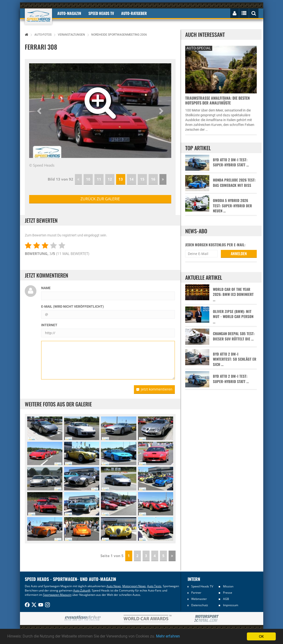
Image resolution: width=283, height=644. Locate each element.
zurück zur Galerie (100, 199)
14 (132, 179)
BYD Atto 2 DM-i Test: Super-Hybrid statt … (231, 162)
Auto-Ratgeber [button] (134, 13)
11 (99, 179)
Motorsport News (134, 586)
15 (142, 179)
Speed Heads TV (202, 586)
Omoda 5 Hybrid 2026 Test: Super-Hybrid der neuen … (232, 206)
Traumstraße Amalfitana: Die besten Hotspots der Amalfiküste (217, 100)
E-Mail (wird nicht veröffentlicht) (72, 306)
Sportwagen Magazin (57, 595)
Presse (228, 593)
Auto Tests (154, 586)
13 (121, 179)
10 (88, 179)
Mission (228, 586)
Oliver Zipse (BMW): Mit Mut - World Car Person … (233, 317)
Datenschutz (200, 605)
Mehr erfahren (179, 637)
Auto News (114, 586)
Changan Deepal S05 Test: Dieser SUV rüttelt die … (234, 336)
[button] (40, 111)
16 (153, 179)
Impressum (231, 605)
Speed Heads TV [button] (101, 13)
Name (46, 288)
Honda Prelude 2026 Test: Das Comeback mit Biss (234, 182)
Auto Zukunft (82, 590)
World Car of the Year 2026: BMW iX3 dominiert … (233, 294)
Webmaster (199, 599)
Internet (49, 325)
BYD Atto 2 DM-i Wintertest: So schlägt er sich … (235, 359)
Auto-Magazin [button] (69, 13)
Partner (196, 593)
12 (110, 179)
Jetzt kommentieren (154, 389)
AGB (226, 599)
